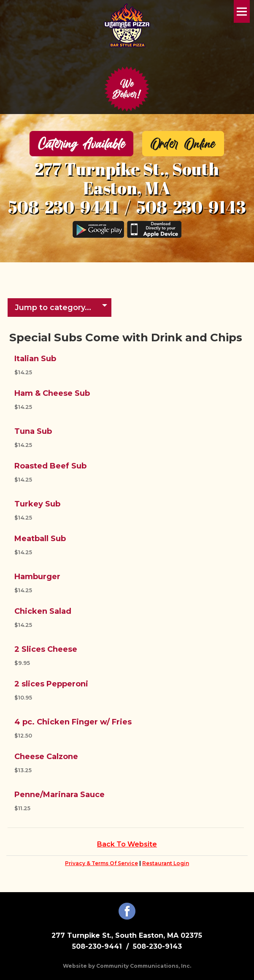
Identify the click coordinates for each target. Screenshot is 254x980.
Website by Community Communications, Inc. (127, 966)
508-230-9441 (63, 207)
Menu (242, 11)
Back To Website (127, 844)
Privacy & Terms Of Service (101, 863)
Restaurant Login (166, 863)
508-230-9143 (191, 207)
